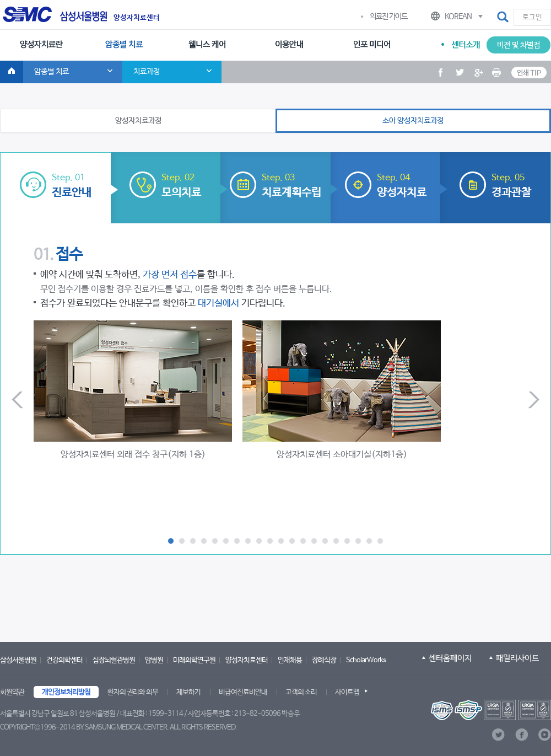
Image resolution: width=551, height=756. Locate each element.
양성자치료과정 (138, 121)
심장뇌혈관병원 (114, 660)
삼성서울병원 (18, 660)
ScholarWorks (366, 660)
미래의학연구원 (194, 660)
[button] (504, 17)
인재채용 (290, 660)
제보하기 (188, 692)
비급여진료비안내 (243, 692)
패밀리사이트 (517, 658)
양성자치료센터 (137, 18)
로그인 (532, 17)
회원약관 (12, 692)
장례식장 (324, 660)
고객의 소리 (301, 692)
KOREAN (458, 17)
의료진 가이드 (388, 17)
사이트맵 (347, 692)
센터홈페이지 (450, 658)
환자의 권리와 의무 (133, 692)
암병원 (154, 660)
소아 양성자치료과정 (413, 121)
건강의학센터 (64, 660)
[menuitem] (41, 45)
